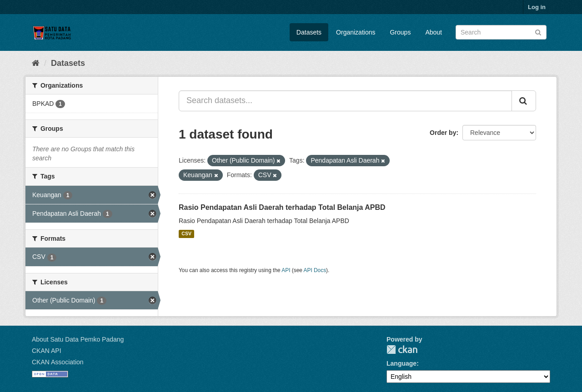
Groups (400, 32)
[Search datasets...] (345, 101)
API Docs (315, 270)
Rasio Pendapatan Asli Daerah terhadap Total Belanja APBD (282, 207)
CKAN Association (58, 362)
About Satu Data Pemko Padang (78, 339)
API (286, 270)
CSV (186, 234)
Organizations (356, 32)
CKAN (402, 350)
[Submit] (538, 32)
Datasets (309, 32)
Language (401, 363)
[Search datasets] (501, 32)
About (434, 32)
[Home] (36, 63)
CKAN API (47, 351)
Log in (537, 7)
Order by (443, 133)
